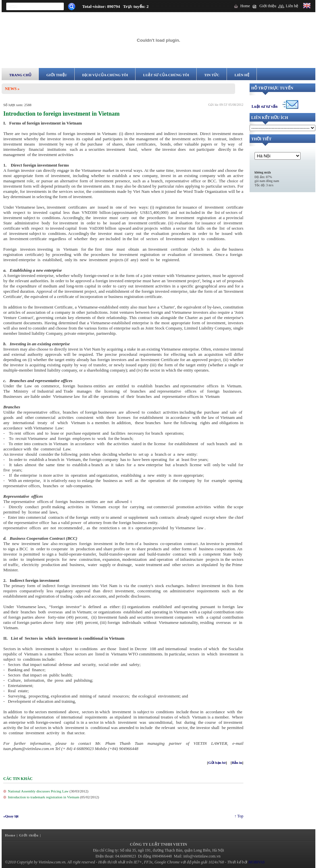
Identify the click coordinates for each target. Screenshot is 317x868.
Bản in (237, 763)
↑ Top (239, 816)
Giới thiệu (268, 6)
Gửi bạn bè (217, 763)
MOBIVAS (256, 862)
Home (245, 6)
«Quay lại (11, 816)
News (11, 89)
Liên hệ (292, 6)
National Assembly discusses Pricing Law (38, 791)
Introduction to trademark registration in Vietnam (44, 797)
